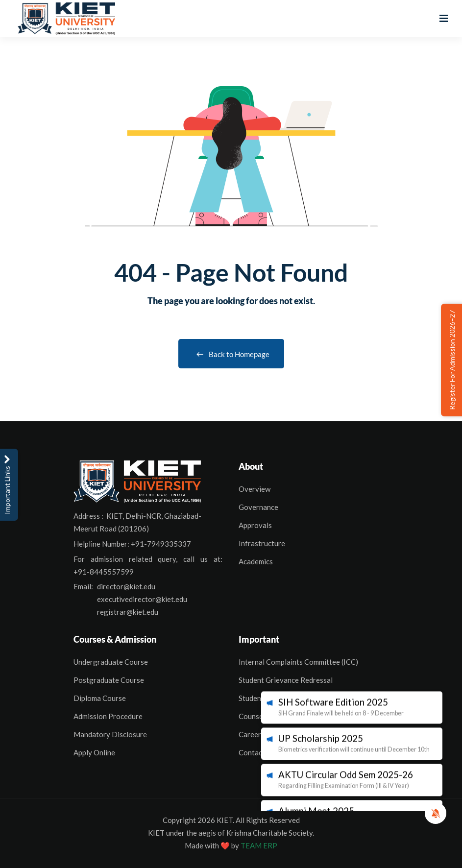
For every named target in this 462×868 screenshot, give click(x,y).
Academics (256, 561)
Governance (258, 507)
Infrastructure (262, 543)
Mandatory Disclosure (110, 734)
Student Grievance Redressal (286, 680)
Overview (255, 489)
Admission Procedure (108, 716)
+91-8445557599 (104, 572)
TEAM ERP (259, 845)
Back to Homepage (231, 354)
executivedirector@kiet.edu (142, 599)
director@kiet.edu (126, 586)
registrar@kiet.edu (128, 612)
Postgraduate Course (109, 680)
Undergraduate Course (111, 662)
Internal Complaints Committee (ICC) (298, 662)
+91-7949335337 (161, 544)
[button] (436, 813)
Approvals (255, 525)
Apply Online (94, 752)
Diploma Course (100, 698)
